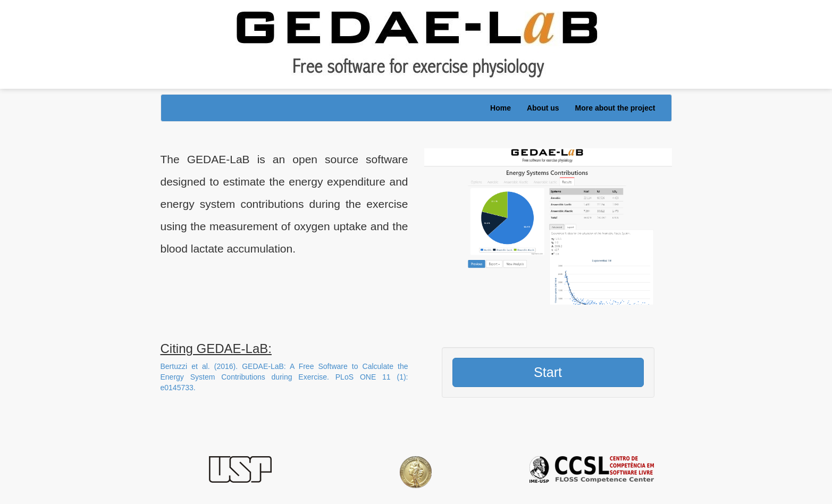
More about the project (615, 108)
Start (548, 372)
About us (543, 108)
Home (501, 108)
